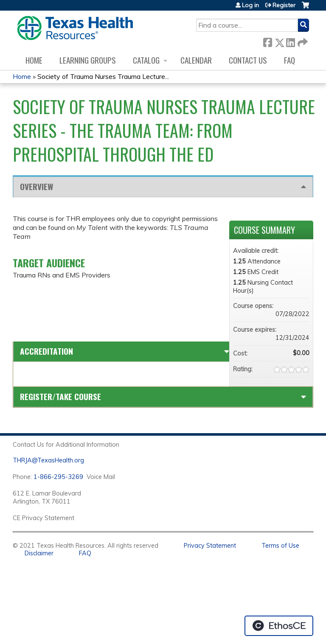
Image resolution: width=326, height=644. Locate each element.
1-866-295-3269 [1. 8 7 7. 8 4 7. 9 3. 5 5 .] (58, 477)
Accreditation (46, 351)
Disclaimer (39, 553)
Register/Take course (60, 396)
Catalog (146, 60)
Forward (302, 41)
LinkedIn (290, 41)
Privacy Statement (210, 546)
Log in (250, 5)
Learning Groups (88, 60)
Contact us (248, 60)
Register (284, 5)
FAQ (289, 60)
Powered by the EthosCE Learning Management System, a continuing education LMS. (279, 626)
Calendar (196, 60)
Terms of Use (280, 546)
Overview (37, 186)
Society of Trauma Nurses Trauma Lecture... (103, 76)
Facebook (267, 41)
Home (34, 60)
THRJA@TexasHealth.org (48, 460)
